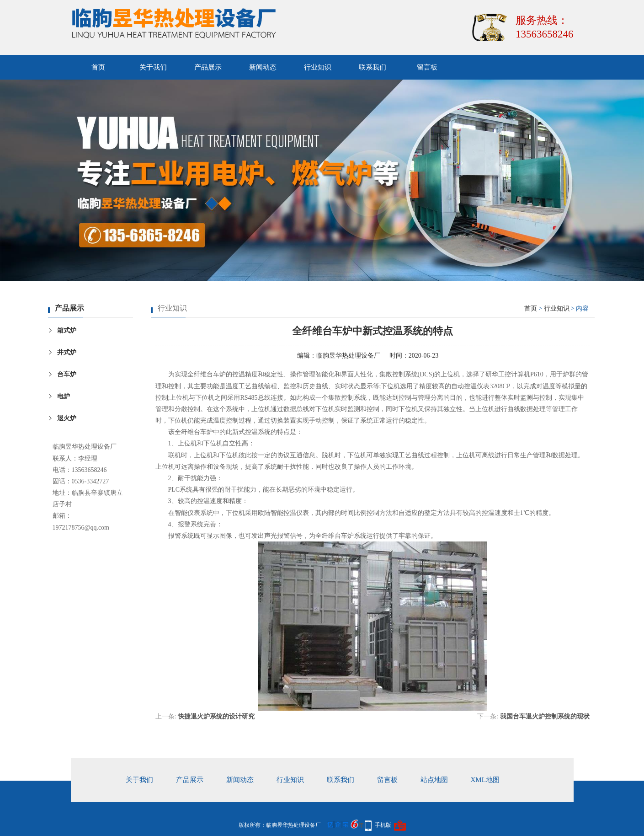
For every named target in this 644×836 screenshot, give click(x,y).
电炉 (64, 396)
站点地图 (434, 780)
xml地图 (485, 780)
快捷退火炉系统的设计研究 (216, 716)
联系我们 (373, 67)
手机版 (383, 825)
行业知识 (318, 67)
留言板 (427, 67)
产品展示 (208, 67)
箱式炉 (67, 330)
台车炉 (67, 374)
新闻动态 (263, 67)
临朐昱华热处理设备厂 (348, 356)
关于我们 (153, 67)
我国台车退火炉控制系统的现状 (545, 716)
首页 (98, 67)
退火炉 (67, 418)
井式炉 (67, 352)
